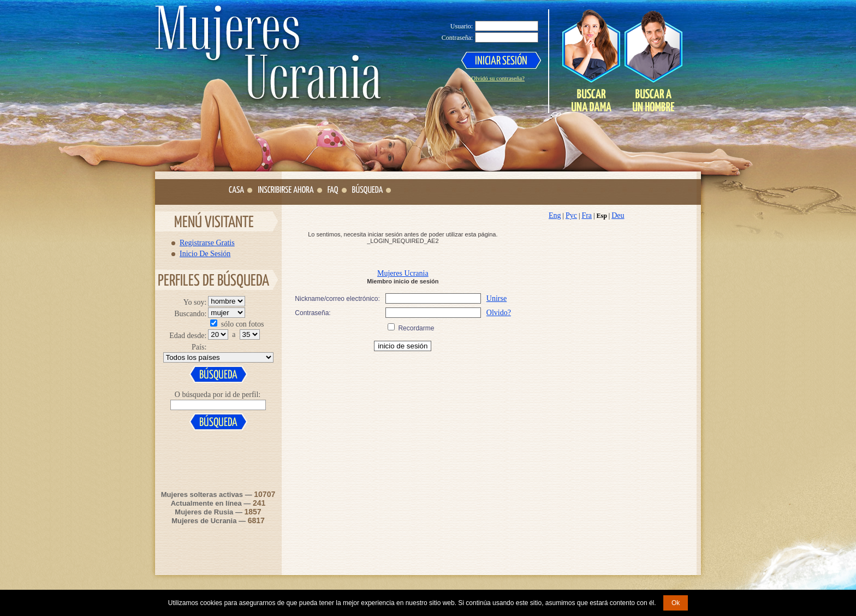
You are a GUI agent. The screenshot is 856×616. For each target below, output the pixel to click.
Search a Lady (591, 61)
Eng (555, 215)
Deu (618, 215)
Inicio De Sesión (205, 253)
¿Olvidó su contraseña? (497, 78)
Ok (676, 603)
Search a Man (653, 61)
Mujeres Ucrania (403, 273)
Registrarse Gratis (207, 242)
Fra (587, 215)
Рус (571, 215)
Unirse (497, 298)
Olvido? (499, 313)
